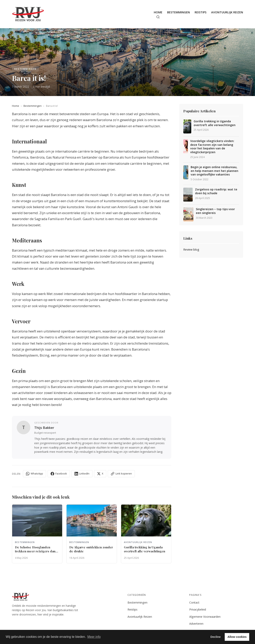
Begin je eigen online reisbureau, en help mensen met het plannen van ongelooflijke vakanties (214, 171)
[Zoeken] (158, 17)
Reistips (201, 12)
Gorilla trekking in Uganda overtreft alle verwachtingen (215, 123)
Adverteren (196, 624)
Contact (194, 602)
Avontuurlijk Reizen (227, 12)
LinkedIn (82, 474)
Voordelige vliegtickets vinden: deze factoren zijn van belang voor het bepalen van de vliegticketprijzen (212, 147)
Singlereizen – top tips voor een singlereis (215, 211)
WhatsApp (34, 474)
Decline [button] (215, 637)
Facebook (59, 474)
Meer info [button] (94, 637)
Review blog (191, 249)
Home (158, 12)
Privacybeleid (198, 609)
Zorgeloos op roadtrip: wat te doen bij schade (216, 191)
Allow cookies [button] (237, 637)
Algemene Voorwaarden (205, 617)
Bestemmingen (178, 12)
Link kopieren (121, 474)
